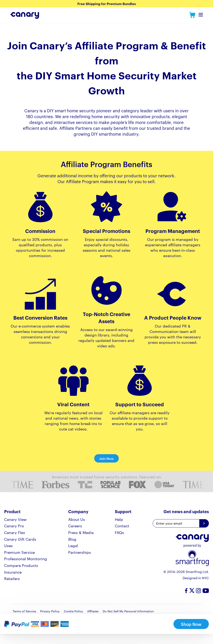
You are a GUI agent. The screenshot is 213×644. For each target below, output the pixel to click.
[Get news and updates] (204, 523)
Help (119, 519)
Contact (122, 526)
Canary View (15, 519)
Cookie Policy (73, 611)
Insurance (13, 572)
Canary (192, 16)
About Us (77, 519)
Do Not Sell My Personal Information (128, 611)
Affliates (93, 611)
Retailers (12, 578)
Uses (8, 545)
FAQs (119, 532)
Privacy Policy (50, 611)
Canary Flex (15, 532)
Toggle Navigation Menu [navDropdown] (201, 16)
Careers (75, 526)
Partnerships (80, 552)
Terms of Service (24, 611)
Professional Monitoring (26, 558)
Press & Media (81, 532)
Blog (72, 539)
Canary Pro (14, 526)
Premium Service (19, 552)
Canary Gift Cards (20, 539)
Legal (73, 545)
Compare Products (21, 565)
